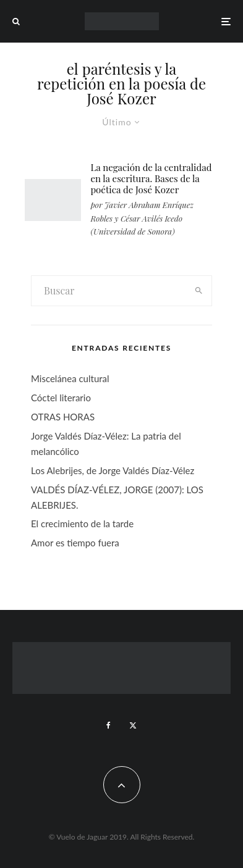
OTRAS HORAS (63, 417)
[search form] (109, 291)
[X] (133, 725)
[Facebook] (109, 725)
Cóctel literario (61, 398)
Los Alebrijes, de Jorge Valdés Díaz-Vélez (113, 470)
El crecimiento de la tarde (82, 524)
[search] (198, 291)
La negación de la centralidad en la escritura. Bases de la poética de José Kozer (151, 178)
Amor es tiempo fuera (75, 543)
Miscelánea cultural (70, 378)
